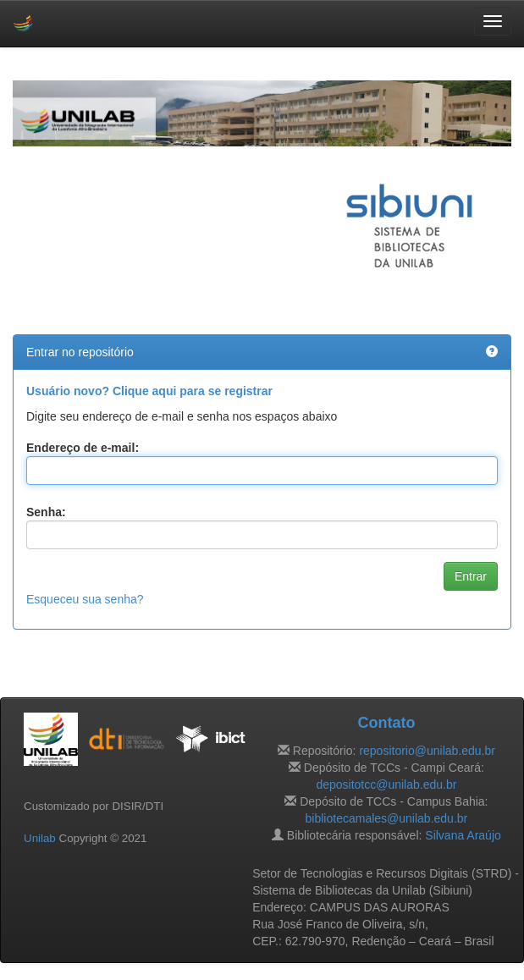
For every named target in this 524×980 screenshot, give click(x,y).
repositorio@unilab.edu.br (427, 751)
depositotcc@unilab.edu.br (386, 785)
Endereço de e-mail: (83, 448)
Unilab (40, 838)
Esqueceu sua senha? (85, 599)
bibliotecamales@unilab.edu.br (387, 818)
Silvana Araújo (463, 835)
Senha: (46, 512)
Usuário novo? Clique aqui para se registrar (149, 391)
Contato (386, 723)
